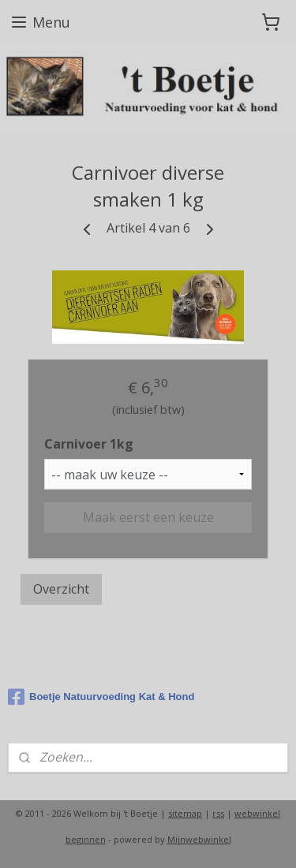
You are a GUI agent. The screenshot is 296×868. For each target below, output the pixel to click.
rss (218, 813)
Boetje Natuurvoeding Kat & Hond (101, 697)
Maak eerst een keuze (148, 516)
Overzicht (61, 588)
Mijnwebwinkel (199, 839)
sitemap (185, 813)
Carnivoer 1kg (89, 444)
